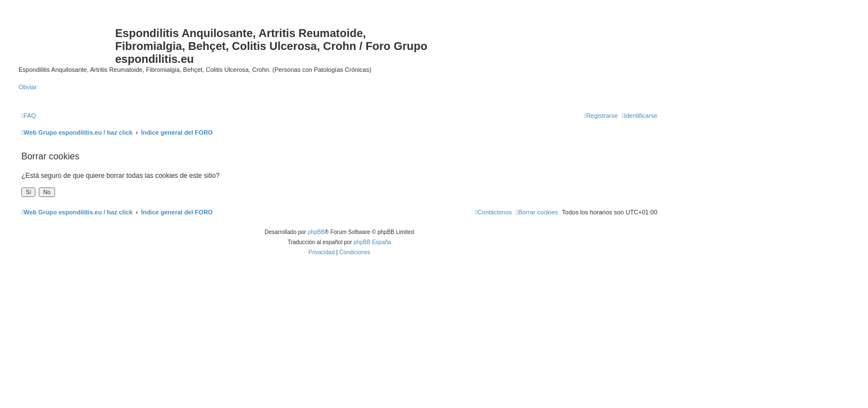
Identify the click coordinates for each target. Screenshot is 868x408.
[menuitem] (29, 116)
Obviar (28, 87)
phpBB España (372, 242)
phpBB (316, 232)
